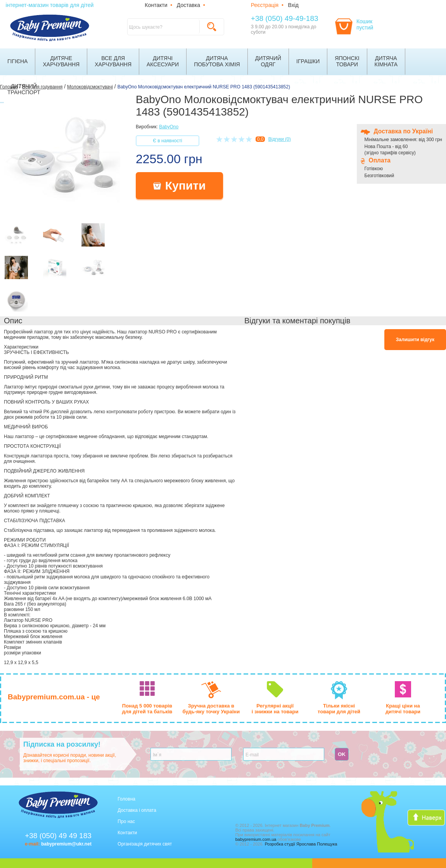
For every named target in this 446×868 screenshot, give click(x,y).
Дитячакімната (386, 61)
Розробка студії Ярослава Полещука (301, 844)
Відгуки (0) (280, 139)
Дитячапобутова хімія (217, 61)
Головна (126, 799)
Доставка (188, 5)
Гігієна (17, 61)
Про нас (126, 821)
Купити (180, 186)
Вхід (293, 5)
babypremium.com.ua (256, 839)
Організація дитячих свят (145, 844)
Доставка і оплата (137, 810)
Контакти (156, 5)
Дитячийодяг (268, 61)
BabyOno (169, 127)
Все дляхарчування (113, 61)
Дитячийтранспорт (24, 89)
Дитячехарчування (61, 61)
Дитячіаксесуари (163, 61)
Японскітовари (347, 61)
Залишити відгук (415, 340)
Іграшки (308, 61)
